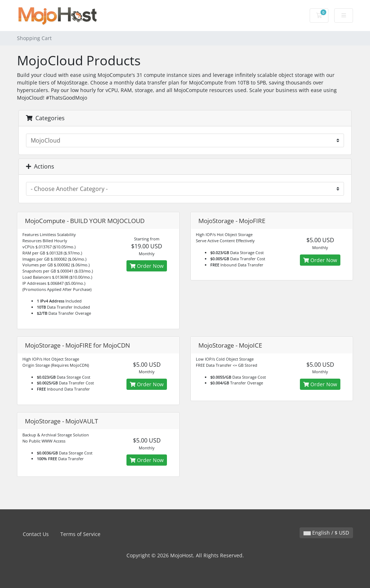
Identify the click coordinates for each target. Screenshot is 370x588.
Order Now (147, 266)
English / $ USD (326, 533)
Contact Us (36, 534)
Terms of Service (80, 534)
